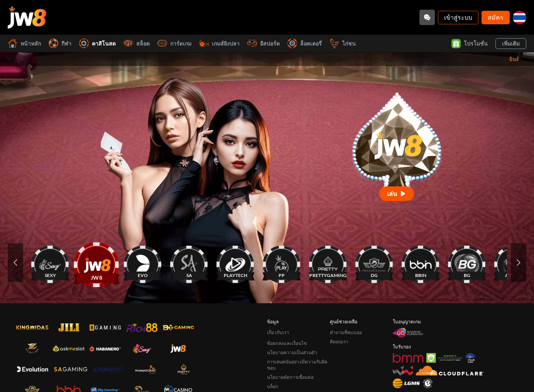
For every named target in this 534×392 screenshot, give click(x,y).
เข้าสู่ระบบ (458, 17)
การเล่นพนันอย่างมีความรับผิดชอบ (297, 365)
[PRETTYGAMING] (328, 263)
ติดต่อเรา (339, 342)
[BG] (467, 263)
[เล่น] (397, 193)
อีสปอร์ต (264, 43)
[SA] (189, 263)
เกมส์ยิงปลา (219, 43)
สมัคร (496, 17)
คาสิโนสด (97, 43)
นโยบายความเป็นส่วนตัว (292, 352)
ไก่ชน (343, 43)
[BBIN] (421, 263)
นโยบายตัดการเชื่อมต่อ (290, 377)
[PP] (282, 263)
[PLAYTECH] (235, 263)
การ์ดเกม (174, 43)
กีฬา (60, 43)
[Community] (427, 17)
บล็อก (273, 386)
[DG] (374, 263)
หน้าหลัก (24, 43)
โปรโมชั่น (470, 44)
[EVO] (143, 263)
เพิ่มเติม (511, 43)
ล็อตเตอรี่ (305, 43)
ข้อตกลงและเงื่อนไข (287, 343)
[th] (520, 18)
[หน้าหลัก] (27, 17)
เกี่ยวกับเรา (278, 332)
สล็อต (137, 43)
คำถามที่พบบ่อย (346, 332)
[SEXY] (50, 263)
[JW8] (96, 263)
